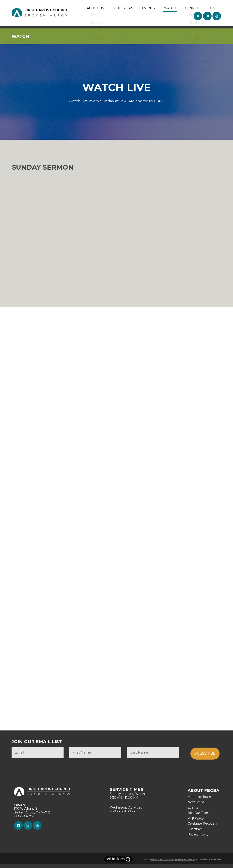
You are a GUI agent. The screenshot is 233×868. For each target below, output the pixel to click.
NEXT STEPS (124, 9)
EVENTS (149, 9)
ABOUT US (98, 9)
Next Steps (196, 806)
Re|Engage (196, 822)
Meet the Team (199, 801)
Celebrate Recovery (202, 828)
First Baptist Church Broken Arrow (173, 864)
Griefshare (195, 833)
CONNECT (193, 9)
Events (193, 812)
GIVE (214, 9)
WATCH (170, 9)
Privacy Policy (198, 839)
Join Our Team (198, 817)
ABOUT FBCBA (203, 795)
